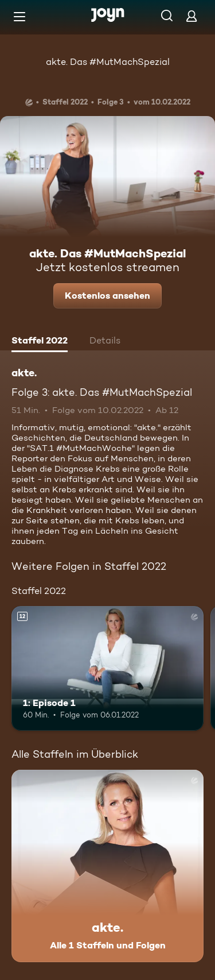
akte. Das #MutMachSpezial (108, 62)
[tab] (40, 342)
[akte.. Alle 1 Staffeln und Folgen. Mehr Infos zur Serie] (107, 866)
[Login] (191, 16)
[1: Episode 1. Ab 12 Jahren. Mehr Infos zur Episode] (107, 669)
